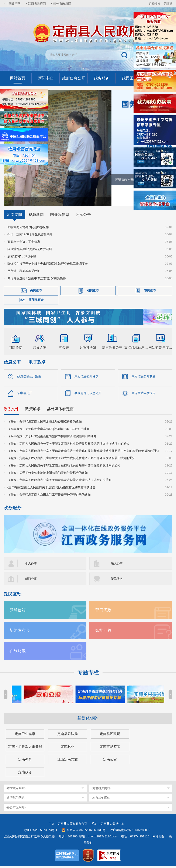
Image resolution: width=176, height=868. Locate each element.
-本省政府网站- (16, 790)
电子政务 (37, 364)
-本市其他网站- (101, 800)
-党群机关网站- (101, 790)
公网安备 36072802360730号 (86, 832)
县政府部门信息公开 (88, 395)
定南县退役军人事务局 (25, 749)
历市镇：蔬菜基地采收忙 (24, 273)
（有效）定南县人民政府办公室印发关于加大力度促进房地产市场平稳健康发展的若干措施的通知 (71, 460)
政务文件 (11, 411)
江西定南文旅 (68, 761)
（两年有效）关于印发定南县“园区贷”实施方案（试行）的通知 (49, 431)
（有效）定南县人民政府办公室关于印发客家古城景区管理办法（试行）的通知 (59, 482)
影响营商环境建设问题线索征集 (28, 229)
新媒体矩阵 (88, 720)
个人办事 (31, 565)
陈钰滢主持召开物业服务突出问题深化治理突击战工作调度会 (48, 266)
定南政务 (25, 774)
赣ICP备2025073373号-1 (41, 832)
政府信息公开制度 (144, 378)
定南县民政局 (110, 736)
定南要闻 (14, 216)
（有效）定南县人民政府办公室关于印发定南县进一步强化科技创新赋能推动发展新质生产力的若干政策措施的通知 (83, 453)
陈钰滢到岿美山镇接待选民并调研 (30, 251)
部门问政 (103, 612)
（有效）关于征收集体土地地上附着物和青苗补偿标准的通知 (48, 475)
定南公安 (110, 761)
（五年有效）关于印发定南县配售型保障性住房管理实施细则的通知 (52, 438)
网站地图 (158, 838)
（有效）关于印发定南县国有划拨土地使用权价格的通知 (45, 423)
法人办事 (117, 565)
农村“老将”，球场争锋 (22, 258)
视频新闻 (36, 216)
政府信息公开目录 (86, 378)
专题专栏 (88, 674)
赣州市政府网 (62, 4)
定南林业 (68, 749)
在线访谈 (18, 653)
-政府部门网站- (16, 800)
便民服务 (117, 581)
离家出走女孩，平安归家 (24, 244)
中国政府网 (13, 4)
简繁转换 (154, 4)
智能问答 (103, 632)
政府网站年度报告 (144, 395)
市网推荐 (150, 292)
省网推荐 (93, 292)
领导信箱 (18, 612)
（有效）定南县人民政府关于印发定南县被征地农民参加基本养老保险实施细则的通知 (64, 467)
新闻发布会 (36, 301)
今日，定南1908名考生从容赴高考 (30, 236)
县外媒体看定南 (60, 411)
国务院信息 (60, 216)
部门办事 (31, 581)
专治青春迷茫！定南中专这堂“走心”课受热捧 (37, 280)
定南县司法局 (68, 736)
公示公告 (83, 216)
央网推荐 (36, 292)
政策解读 (33, 411)
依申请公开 (25, 395)
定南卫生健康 (25, 736)
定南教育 (25, 761)
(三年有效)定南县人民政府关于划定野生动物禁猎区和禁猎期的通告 (51, 489)
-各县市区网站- (16, 809)
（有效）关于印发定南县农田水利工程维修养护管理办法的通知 (49, 496)
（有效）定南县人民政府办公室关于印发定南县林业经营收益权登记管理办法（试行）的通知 (68, 445)
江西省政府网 (37, 4)
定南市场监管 (110, 749)
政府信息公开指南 (29, 378)
